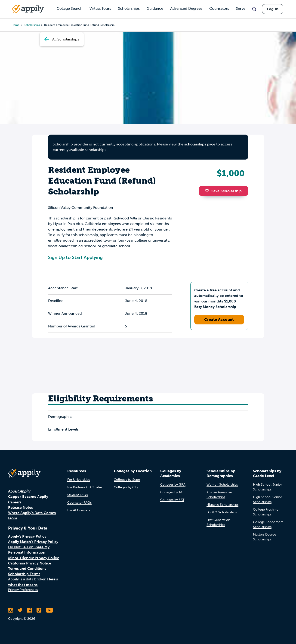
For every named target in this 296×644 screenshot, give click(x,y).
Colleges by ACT (173, 492)
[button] (208, 191)
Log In (273, 9)
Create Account (219, 319)
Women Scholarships (222, 485)
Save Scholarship (223, 191)
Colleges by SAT (172, 500)
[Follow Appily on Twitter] (20, 610)
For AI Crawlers (79, 510)
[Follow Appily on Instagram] (11, 610)
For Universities (79, 480)
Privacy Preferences (23, 590)
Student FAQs (77, 495)
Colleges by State (127, 480)
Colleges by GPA (173, 485)
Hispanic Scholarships (222, 505)
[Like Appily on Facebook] (29, 610)
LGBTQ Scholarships (222, 512)
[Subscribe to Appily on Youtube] (49, 610)
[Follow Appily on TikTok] (39, 610)
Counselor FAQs (79, 503)
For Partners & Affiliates (85, 487)
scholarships (195, 144)
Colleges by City (126, 487)
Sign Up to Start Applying (75, 257)
